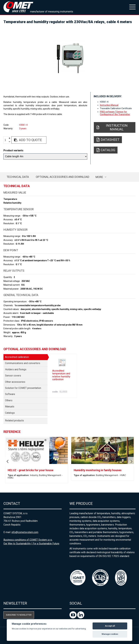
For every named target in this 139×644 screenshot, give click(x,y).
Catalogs (10, 413)
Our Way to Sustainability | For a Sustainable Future (31, 544)
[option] (69, 57)
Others (9, 400)
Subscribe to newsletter (19, 615)
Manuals (10, 407)
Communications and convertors (23, 363)
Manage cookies (110, 634)
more (99, 177)
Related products (14, 421)
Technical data (18, 177)
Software (10, 394)
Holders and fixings (16, 369)
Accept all (110, 626)
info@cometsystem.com (25, 532)
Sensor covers (13, 376)
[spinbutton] (7, 140)
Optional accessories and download (63, 177)
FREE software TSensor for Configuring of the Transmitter (115, 113)
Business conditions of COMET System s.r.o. (28, 540)
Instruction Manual (109, 105)
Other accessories (15, 382)
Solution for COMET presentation (23, 388)
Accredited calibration (17, 357)
